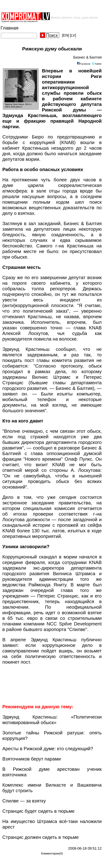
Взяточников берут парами (32, 759)
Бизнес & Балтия (87, 57)
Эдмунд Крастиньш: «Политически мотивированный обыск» (52, 720)
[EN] (65, 35)
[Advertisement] (43, 6)
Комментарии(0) (52, 854)
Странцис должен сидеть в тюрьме (41, 837)
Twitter (98, 64)
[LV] (73, 35)
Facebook (85, 64)
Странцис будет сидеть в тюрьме (38, 811)
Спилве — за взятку (24, 801)
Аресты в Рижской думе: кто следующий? (48, 749)
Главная (9, 28)
